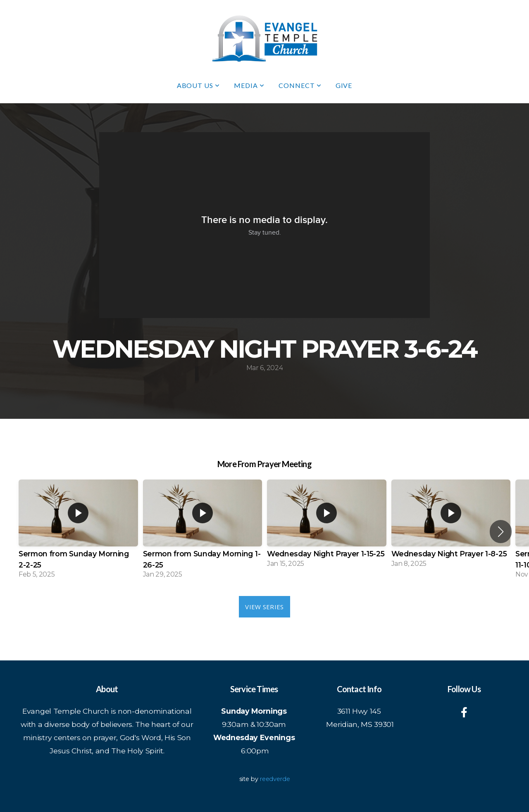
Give (344, 85)
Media (249, 85)
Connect (300, 85)
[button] (501, 532)
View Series (264, 607)
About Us (199, 85)
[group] (78, 532)
